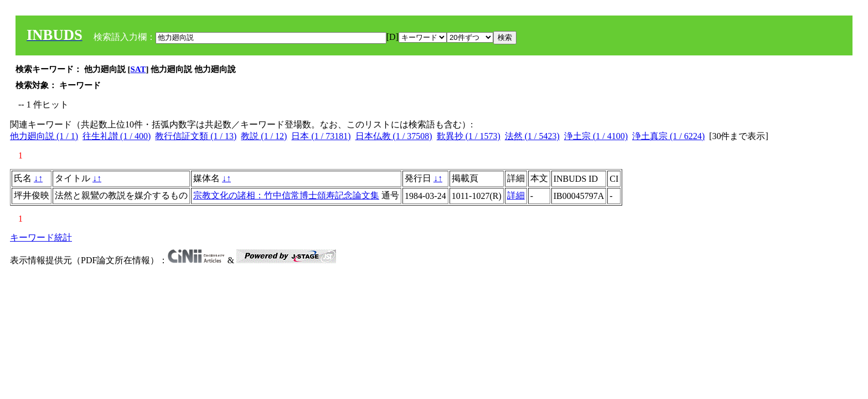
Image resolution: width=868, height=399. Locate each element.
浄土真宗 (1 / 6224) (668, 136)
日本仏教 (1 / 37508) (394, 136)
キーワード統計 (41, 237)
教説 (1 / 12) (264, 136)
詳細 (516, 195)
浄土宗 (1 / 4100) (596, 136)
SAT (138, 69)
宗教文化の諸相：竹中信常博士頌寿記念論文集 (286, 195)
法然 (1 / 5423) (532, 136)
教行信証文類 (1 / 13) (196, 136)
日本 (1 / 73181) (321, 136)
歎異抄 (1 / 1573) (469, 136)
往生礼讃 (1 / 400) (117, 136)
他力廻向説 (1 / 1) (44, 136)
